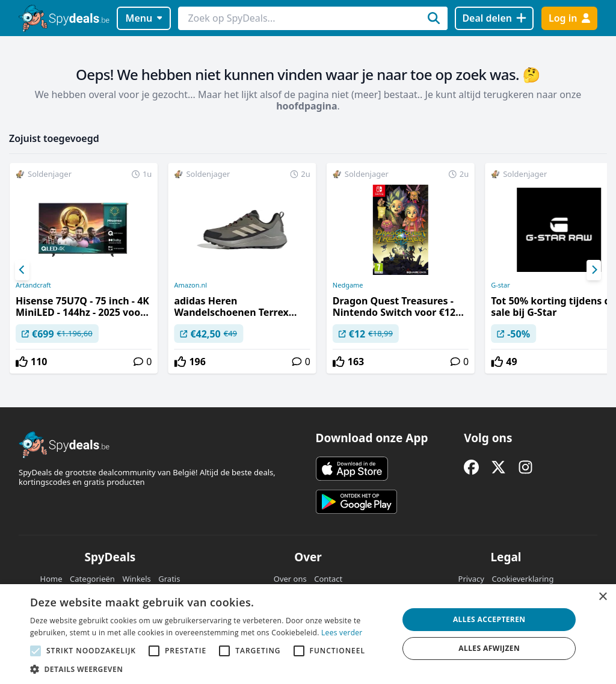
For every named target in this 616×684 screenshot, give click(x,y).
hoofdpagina (306, 106)
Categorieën (92, 579)
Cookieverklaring (522, 579)
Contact (328, 579)
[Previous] (22, 270)
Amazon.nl (190, 285)
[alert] (308, 634)
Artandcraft (33, 285)
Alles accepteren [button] (489, 619)
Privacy (471, 579)
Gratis (169, 579)
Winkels (136, 579)
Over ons (290, 579)
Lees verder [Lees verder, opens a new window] (342, 633)
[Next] (594, 270)
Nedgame (348, 285)
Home (51, 579)
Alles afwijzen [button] (489, 648)
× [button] (602, 597)
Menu (144, 18)
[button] (209, 669)
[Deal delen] (494, 18)
